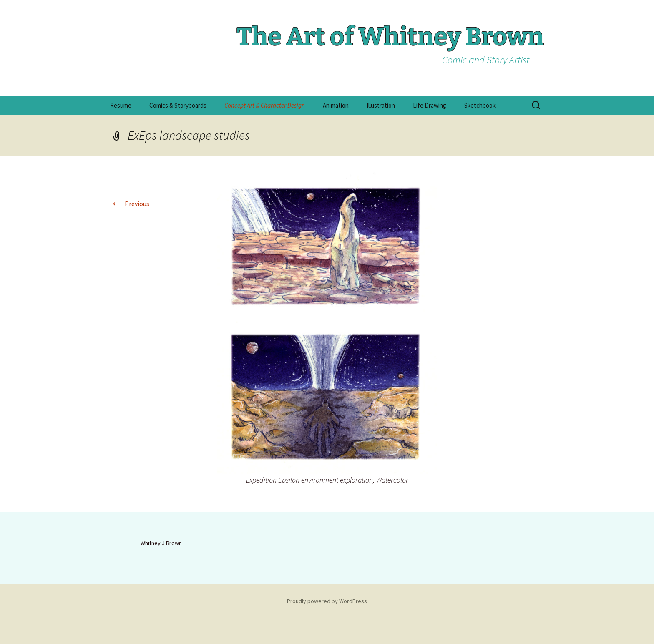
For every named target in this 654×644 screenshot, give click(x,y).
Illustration (381, 105)
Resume (121, 105)
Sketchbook (480, 105)
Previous (130, 204)
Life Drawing (430, 105)
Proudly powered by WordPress (327, 601)
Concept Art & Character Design (265, 105)
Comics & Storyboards (178, 105)
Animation (336, 105)
